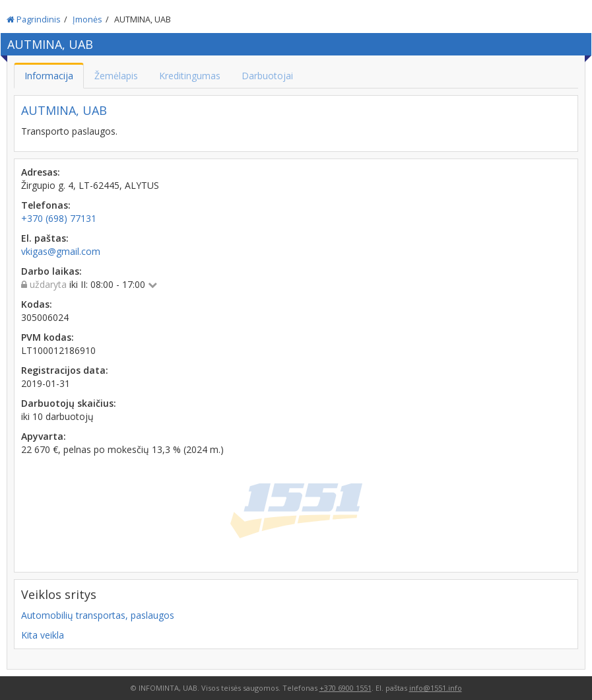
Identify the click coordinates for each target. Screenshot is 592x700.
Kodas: (37, 304)
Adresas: (41, 172)
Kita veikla (43, 635)
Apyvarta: (44, 436)
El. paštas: (45, 238)
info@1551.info (436, 688)
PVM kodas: (48, 337)
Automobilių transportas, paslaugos (98, 615)
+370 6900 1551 (345, 688)
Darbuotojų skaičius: (69, 403)
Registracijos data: (65, 370)
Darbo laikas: (51, 271)
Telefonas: (46, 205)
